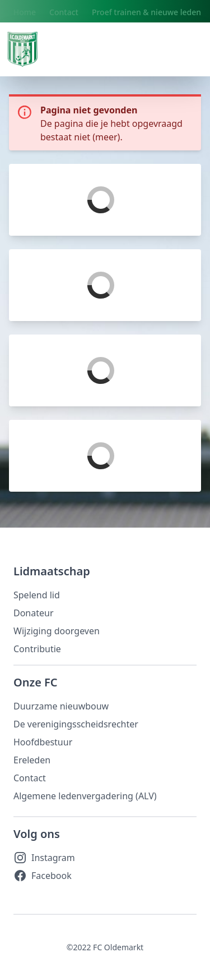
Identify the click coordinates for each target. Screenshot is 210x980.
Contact (64, 12)
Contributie (37, 649)
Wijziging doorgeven (57, 631)
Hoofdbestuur (43, 742)
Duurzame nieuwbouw (61, 706)
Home (25, 12)
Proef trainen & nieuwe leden (146, 12)
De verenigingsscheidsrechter (76, 724)
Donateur (34, 613)
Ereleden (32, 760)
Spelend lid (37, 595)
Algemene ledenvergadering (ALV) (85, 796)
